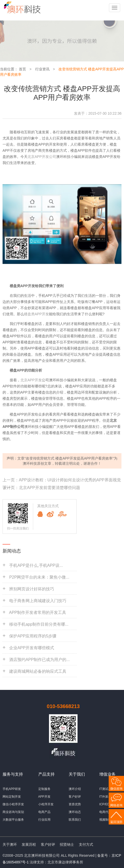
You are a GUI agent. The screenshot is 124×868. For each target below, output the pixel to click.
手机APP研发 (12, 789)
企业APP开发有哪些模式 (32, 648)
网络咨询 (116, 805)
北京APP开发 (31, 380)
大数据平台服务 (13, 820)
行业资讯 (42, 69)
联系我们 (75, 820)
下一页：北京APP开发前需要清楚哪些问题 (41, 488)
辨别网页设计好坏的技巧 (32, 589)
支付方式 (86, 844)
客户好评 (75, 797)
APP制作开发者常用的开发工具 (38, 612)
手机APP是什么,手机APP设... (36, 565)
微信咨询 (116, 789)
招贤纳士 (67, 844)
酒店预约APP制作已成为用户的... (39, 660)
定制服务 (44, 789)
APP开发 (44, 797)
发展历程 (29, 844)
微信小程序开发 (13, 804)
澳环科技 (30, 463)
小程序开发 (46, 804)
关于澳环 (10, 844)
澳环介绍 (75, 789)
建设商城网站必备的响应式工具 (38, 671)
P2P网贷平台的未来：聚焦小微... (39, 577)
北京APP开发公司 (42, 157)
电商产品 (44, 812)
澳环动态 (75, 812)
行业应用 (44, 820)
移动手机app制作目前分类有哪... (39, 624)
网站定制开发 (12, 797)
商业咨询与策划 (13, 812)
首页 (22, 69)
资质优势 (75, 804)
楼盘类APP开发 (36, 314)
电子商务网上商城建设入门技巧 (38, 601)
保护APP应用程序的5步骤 (33, 636)
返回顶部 (116, 822)
